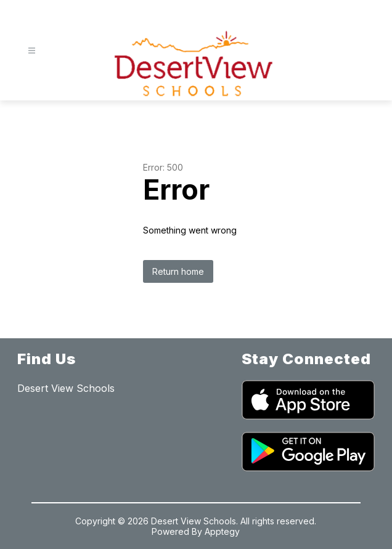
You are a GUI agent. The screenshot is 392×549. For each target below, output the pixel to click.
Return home (178, 271)
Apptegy (222, 531)
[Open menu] (32, 51)
